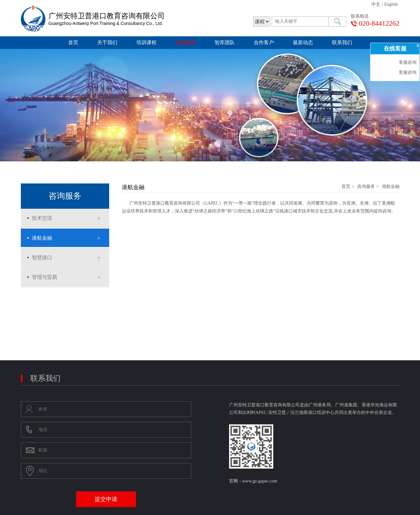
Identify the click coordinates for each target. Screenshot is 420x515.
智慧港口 (42, 257)
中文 (376, 4)
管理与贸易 (44, 277)
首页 (73, 42)
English (391, 4)
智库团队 (225, 42)
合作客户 (264, 42)
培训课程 (146, 42)
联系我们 (342, 42)
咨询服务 (186, 42)
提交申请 (106, 499)
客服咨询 (407, 62)
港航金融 (42, 238)
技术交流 (42, 218)
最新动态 (303, 42)
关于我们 (107, 42)
